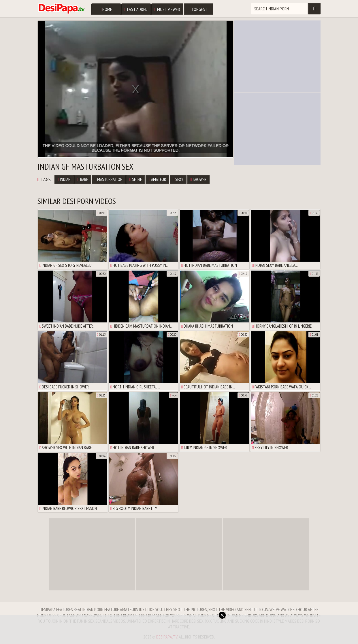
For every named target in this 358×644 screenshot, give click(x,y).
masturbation (109, 179)
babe (83, 179)
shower (198, 179)
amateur (157, 179)
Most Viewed (167, 9)
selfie (135, 179)
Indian (64, 179)
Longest (199, 9)
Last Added (136, 9)
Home (106, 9)
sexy (178, 179)
